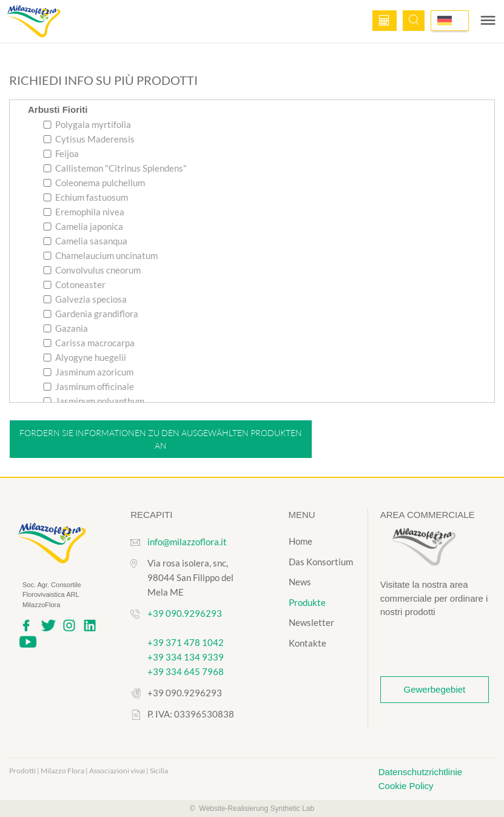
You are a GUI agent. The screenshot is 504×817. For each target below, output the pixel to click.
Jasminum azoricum (88, 372)
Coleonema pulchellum (94, 183)
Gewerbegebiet (435, 689)
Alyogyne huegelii (85, 357)
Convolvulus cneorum (92, 270)
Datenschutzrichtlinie (420, 772)
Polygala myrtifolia (87, 124)
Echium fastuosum (86, 197)
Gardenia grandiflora (91, 314)
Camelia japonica (83, 226)
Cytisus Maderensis (89, 139)
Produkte (307, 602)
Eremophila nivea (84, 212)
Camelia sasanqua (85, 241)
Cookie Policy (406, 786)
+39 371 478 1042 (186, 642)
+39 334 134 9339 (186, 657)
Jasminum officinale (89, 386)
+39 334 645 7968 (186, 671)
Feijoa (61, 153)
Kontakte (307, 643)
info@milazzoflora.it (187, 542)
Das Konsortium (321, 562)
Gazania (66, 328)
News (300, 582)
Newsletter (311, 622)
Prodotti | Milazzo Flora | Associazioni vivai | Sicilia (89, 771)
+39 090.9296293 (185, 613)
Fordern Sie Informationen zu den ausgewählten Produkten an (161, 439)
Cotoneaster (74, 284)
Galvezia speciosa (85, 299)
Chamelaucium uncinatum (100, 255)
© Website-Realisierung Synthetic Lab (252, 809)
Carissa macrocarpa (89, 343)
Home (301, 541)
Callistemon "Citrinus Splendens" (115, 168)
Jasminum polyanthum (94, 401)
